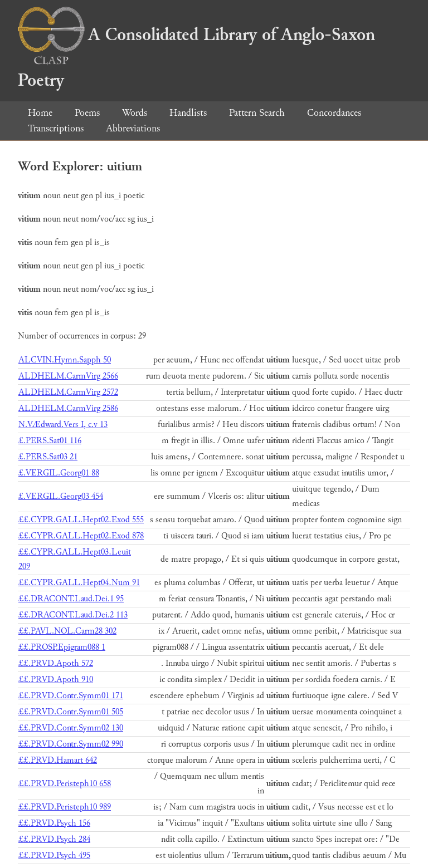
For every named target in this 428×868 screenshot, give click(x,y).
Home (40, 113)
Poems (87, 113)
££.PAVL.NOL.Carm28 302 (67, 631)
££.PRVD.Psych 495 (54, 855)
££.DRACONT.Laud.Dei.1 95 (71, 599)
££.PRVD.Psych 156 (54, 823)
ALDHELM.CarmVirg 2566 (68, 376)
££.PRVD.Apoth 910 (56, 680)
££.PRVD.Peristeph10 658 (65, 784)
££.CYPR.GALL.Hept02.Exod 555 (81, 520)
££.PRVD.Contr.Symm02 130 (71, 728)
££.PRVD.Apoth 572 (56, 663)
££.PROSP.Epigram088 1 (62, 647)
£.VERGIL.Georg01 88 (59, 473)
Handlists (188, 113)
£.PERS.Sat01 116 (50, 441)
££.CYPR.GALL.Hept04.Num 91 (79, 583)
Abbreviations (133, 128)
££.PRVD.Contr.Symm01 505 (71, 712)
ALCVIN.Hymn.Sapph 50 (65, 360)
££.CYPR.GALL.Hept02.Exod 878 (81, 536)
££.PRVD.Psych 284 (54, 839)
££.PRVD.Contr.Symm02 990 (71, 744)
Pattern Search (257, 113)
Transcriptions (56, 128)
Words (135, 113)
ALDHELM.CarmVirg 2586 (68, 408)
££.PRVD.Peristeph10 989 (65, 807)
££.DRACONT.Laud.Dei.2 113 (73, 615)
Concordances (334, 113)
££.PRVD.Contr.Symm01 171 (71, 696)
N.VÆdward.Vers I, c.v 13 (63, 425)
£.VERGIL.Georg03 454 (61, 496)
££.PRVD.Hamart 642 (58, 760)
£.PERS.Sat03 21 (48, 457)
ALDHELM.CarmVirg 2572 (68, 392)
